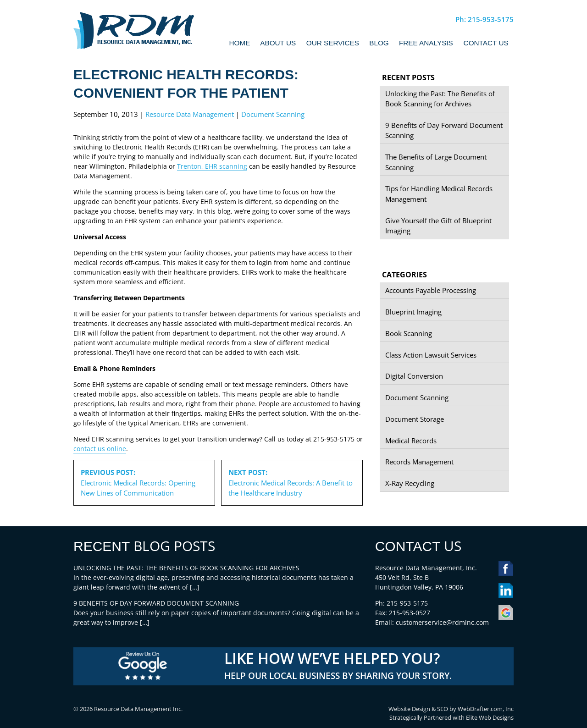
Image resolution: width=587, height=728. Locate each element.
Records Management (419, 462)
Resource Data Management (190, 114)
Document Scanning (273, 114)
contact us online (100, 449)
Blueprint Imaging (413, 312)
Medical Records (411, 441)
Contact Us (486, 43)
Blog (379, 43)
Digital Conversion (414, 376)
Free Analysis (426, 43)
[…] (195, 587)
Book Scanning (409, 333)
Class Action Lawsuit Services (431, 355)
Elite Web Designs (490, 718)
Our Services (333, 43)
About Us (278, 43)
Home (240, 43)
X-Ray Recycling (410, 483)
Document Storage (415, 419)
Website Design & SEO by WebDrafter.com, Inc (451, 709)
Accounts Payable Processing (431, 290)
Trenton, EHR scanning (212, 166)
